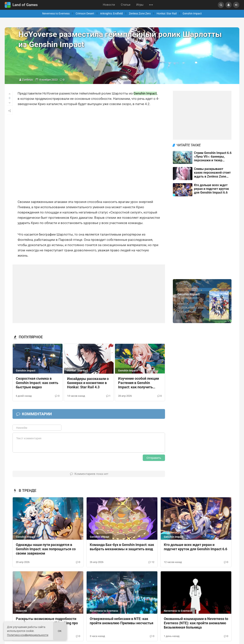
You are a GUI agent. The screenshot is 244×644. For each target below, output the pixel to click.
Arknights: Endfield (111, 14)
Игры (140, 5)
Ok (60, 631)
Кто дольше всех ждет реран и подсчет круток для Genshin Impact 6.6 (196, 547)
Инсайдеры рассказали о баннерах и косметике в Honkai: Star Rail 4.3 (88, 383)
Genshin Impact (192, 14)
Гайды (200, 307)
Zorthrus (27, 80)
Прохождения (186, 307)
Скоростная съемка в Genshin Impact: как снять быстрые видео (37, 383)
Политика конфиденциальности (28, 635)
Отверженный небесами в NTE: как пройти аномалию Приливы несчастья (122, 621)
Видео (192, 312)
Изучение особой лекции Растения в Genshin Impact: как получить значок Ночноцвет (139, 383)
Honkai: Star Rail (167, 14)
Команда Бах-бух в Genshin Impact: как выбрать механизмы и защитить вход (122, 547)
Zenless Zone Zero (140, 14)
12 (151, 562)
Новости (109, 5)
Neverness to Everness (56, 14)
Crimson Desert (85, 14)
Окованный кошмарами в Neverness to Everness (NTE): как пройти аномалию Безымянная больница (196, 623)
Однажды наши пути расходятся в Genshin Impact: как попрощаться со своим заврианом (46, 549)
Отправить (154, 458)
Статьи (126, 5)
